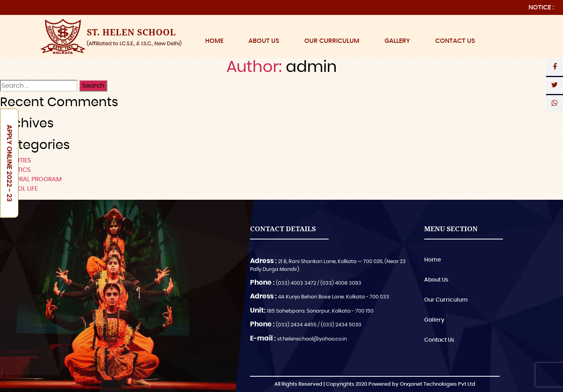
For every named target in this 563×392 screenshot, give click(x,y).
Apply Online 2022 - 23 (9, 163)
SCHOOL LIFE (19, 189)
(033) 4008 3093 (341, 283)
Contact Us (455, 41)
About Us (264, 41)
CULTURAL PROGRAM (31, 179)
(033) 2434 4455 (296, 325)
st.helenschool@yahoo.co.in (312, 339)
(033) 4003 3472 (296, 283)
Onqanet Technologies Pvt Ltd (438, 384)
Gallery (397, 41)
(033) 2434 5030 (341, 325)
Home (214, 41)
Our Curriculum (332, 41)
